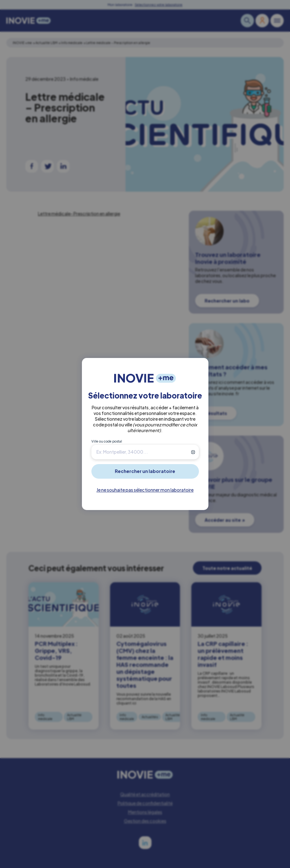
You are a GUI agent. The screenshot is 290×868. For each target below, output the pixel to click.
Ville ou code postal (107, 441)
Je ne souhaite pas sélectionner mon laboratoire (145, 490)
